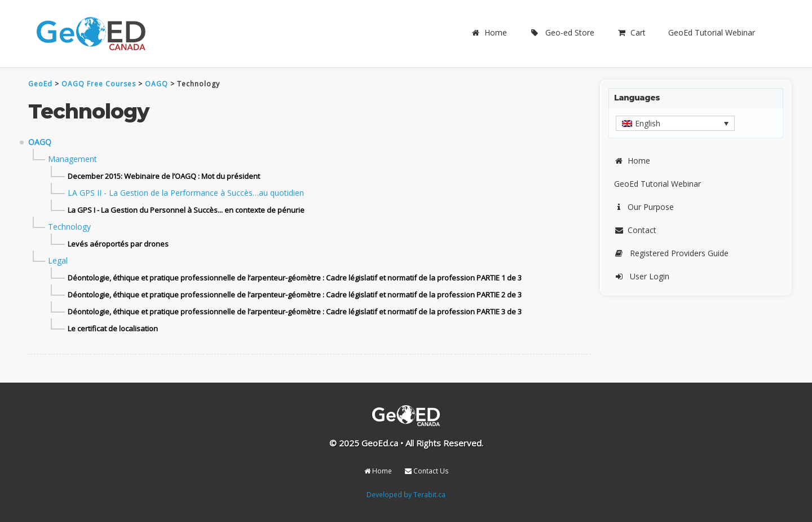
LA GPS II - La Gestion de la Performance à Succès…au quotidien (186, 193)
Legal (58, 260)
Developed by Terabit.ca (406, 494)
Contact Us (427, 471)
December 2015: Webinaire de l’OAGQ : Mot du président (164, 176)
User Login (642, 276)
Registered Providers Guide (671, 253)
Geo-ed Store (562, 32)
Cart (631, 32)
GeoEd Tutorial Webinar (712, 32)
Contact (635, 230)
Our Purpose (644, 207)
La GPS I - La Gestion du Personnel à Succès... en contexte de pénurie (186, 210)
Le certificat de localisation (113, 328)
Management (72, 159)
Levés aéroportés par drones (118, 244)
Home (489, 32)
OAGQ (40, 142)
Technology (69, 227)
